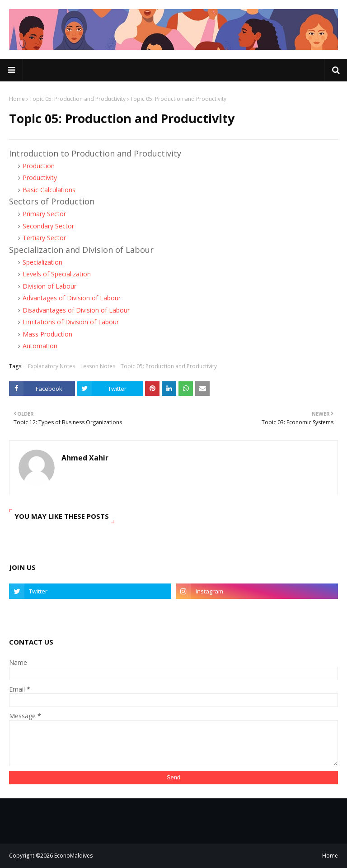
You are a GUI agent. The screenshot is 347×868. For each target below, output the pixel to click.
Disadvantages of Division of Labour (76, 310)
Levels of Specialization (57, 274)
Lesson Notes (98, 366)
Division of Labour (49, 286)
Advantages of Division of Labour (72, 298)
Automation (40, 346)
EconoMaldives (73, 856)
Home (17, 99)
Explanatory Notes (52, 366)
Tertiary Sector (44, 238)
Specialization (42, 262)
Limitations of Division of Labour (71, 322)
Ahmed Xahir (85, 458)
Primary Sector (44, 214)
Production (39, 166)
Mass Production (47, 334)
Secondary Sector (48, 226)
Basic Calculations (49, 190)
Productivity (40, 178)
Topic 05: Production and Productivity (77, 99)
